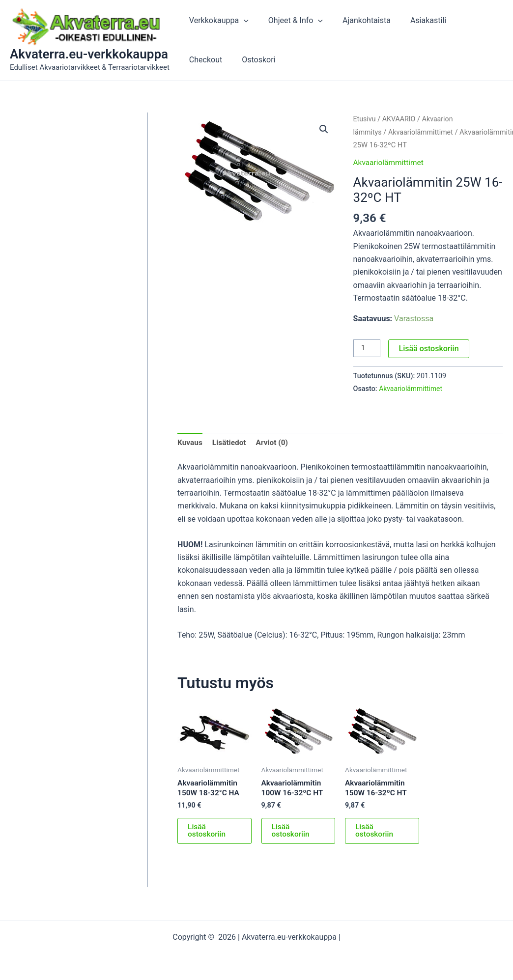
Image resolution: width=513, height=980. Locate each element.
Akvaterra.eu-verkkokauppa (89, 54)
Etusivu (365, 119)
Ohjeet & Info (290, 21)
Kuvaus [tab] (190, 443)
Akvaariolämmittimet (423, 132)
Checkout (465, 20)
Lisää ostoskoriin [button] (207, 833)
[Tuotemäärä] (368, 348)
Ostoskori (204, 60)
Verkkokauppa (217, 21)
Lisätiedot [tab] (231, 443)
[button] (242, 21)
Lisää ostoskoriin (430, 348)
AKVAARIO (400, 119)
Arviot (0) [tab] (275, 443)
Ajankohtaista (357, 20)
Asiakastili (414, 20)
